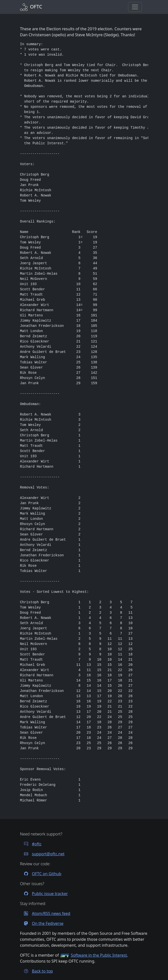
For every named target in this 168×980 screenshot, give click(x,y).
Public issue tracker (44, 894)
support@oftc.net (42, 854)
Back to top (37, 971)
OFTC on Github (41, 874)
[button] (135, 7)
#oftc (31, 844)
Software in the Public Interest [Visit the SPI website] (99, 955)
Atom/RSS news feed (45, 913)
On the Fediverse (42, 923)
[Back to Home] (31, 7)
